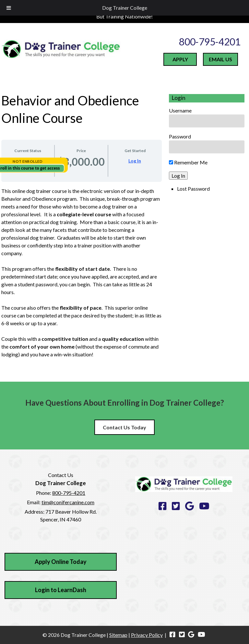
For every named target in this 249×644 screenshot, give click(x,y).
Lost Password (193, 189)
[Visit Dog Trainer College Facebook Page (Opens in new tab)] (172, 635)
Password (180, 136)
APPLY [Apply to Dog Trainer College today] (180, 59)
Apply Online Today (61, 562)
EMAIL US (220, 59)
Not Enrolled (28, 161)
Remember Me (188, 162)
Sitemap (118, 635)
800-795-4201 (210, 42)
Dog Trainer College (125, 8)
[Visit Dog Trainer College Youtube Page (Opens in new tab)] (202, 635)
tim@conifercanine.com (68, 502)
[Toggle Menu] (9, 8)
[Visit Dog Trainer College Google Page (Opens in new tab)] (191, 635)
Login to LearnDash (61, 590)
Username (180, 110)
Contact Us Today (124, 427)
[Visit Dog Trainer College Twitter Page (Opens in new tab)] (182, 635)
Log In (135, 161)
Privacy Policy (147, 635)
